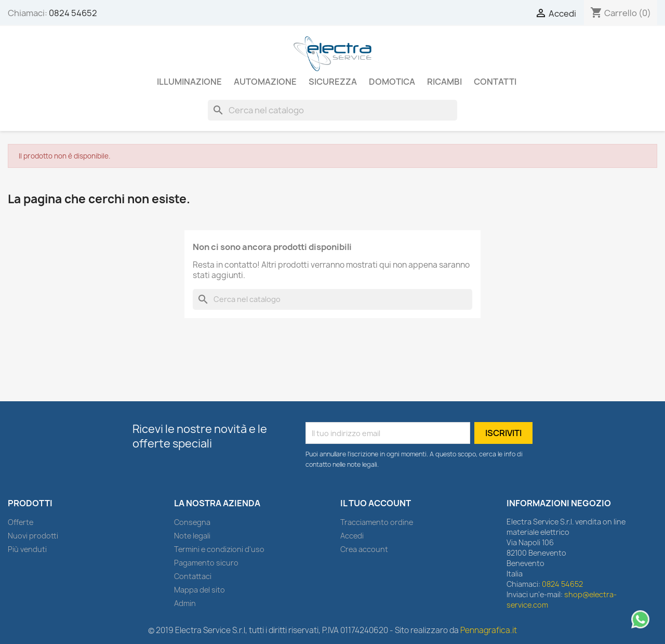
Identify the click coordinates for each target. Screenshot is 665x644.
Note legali (192, 536)
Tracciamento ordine (377, 522)
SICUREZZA (333, 82)
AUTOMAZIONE (265, 82)
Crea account (364, 549)
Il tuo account (376, 503)
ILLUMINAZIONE (189, 82)
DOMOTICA (392, 82)
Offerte (21, 522)
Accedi (352, 536)
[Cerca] (332, 110)
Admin (185, 603)
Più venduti (27, 549)
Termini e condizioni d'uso (219, 549)
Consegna (192, 522)
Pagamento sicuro (206, 563)
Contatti (495, 82)
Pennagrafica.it (489, 630)
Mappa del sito (199, 590)
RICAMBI (444, 82)
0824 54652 (73, 13)
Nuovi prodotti (33, 536)
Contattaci (193, 576)
